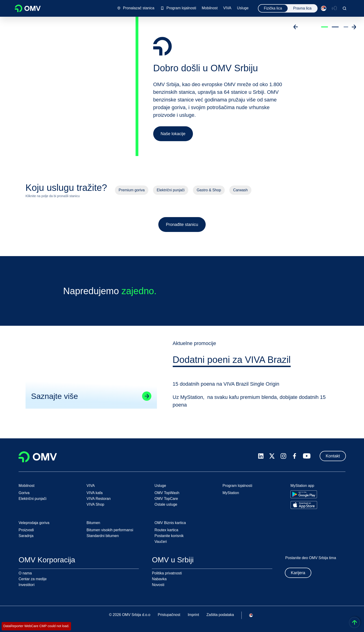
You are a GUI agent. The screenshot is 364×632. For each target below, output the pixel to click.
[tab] (233, 365)
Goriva (24, 493)
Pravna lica (302, 8)
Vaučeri (161, 542)
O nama (25, 573)
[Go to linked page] (146, 401)
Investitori (26, 585)
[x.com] (272, 456)
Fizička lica (273, 8)
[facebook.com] (295, 456)
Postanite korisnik (169, 536)
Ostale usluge (166, 504)
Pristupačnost (169, 615)
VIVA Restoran (99, 499)
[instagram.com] (283, 456)
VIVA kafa (95, 493)
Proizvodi (26, 530)
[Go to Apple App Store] (304, 505)
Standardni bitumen (103, 536)
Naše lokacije (173, 134)
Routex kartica (166, 530)
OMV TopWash (167, 493)
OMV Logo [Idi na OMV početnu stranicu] (28, 8)
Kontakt (333, 456)
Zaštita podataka (220, 615)
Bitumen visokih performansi (110, 530)
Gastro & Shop (209, 190)
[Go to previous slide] (296, 27)
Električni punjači (171, 190)
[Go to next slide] (354, 27)
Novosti (158, 585)
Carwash (240, 190)
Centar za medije (33, 579)
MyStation (231, 493)
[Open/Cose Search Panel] (344, 8)
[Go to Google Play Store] (304, 494)
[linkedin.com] (261, 456)
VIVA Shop (95, 504)
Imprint (193, 615)
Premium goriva (132, 190)
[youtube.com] (307, 456)
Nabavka (159, 579)
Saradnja (26, 536)
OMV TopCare (166, 499)
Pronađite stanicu (182, 225)
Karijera (298, 573)
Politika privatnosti (167, 573)
